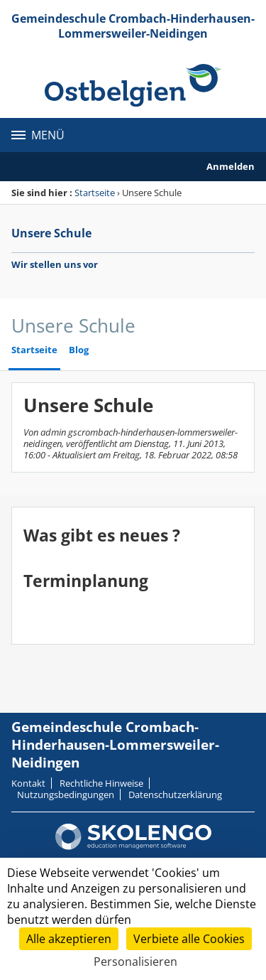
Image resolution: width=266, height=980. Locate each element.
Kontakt (28, 783)
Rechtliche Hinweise (101, 783)
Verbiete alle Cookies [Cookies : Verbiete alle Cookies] (189, 939)
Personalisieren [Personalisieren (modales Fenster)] (135, 962)
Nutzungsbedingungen (66, 795)
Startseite (95, 193)
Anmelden (231, 166)
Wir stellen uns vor (55, 264)
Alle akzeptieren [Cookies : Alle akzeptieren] (69, 939)
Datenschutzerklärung (175, 795)
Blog (79, 350)
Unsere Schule (51, 233)
